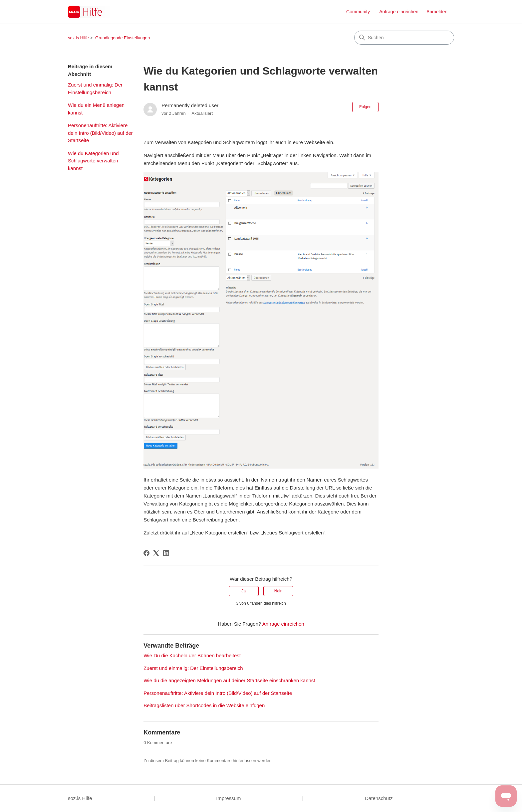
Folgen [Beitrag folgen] (365, 107)
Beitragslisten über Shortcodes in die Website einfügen (204, 705)
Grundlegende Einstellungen (123, 38)
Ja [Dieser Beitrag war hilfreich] (244, 591)
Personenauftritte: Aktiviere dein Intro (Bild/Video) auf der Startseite (100, 133)
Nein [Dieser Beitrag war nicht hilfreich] (278, 591)
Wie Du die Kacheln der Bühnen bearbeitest (192, 655)
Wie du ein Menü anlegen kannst (96, 109)
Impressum (228, 798)
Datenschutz (379, 798)
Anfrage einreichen (399, 12)
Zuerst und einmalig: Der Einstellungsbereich (95, 89)
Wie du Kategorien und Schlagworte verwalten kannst (93, 161)
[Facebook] (146, 553)
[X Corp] (156, 553)
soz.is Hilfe (78, 38)
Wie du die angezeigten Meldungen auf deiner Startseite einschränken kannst (229, 680)
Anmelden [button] (437, 12)
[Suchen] (404, 38)
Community (358, 12)
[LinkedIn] (166, 553)
